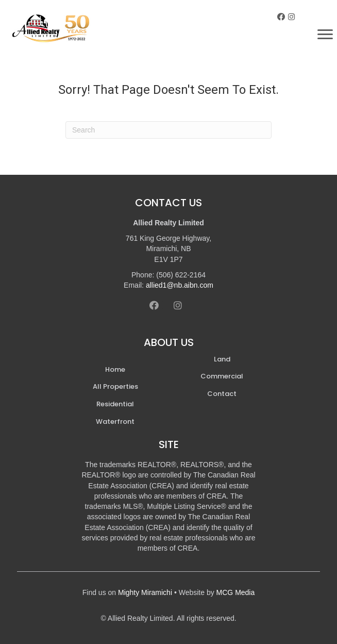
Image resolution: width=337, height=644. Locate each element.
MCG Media (236, 592)
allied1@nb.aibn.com (180, 285)
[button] (281, 17)
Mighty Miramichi (145, 592)
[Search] (168, 130)
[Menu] (325, 35)
